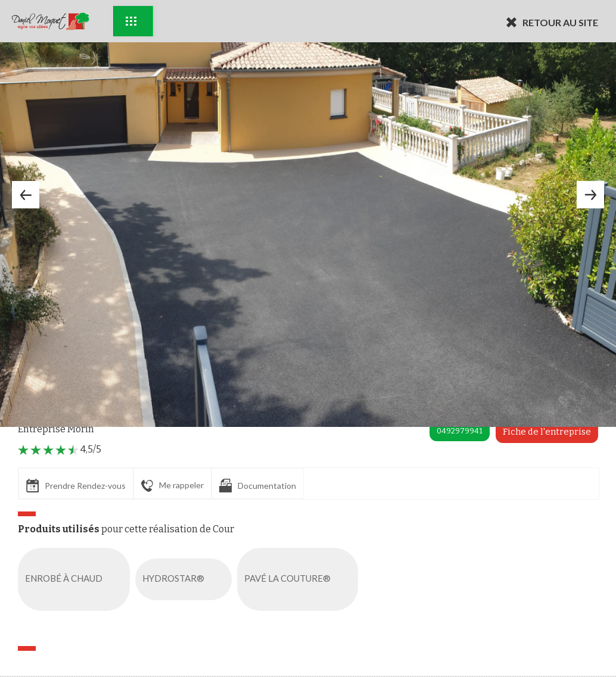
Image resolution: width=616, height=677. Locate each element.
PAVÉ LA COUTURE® (300, 579)
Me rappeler (172, 486)
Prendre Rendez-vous (76, 486)
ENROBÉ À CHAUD (76, 579)
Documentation (258, 486)
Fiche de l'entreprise (547, 432)
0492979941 (460, 431)
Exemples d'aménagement (131, 21)
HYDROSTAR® (186, 579)
